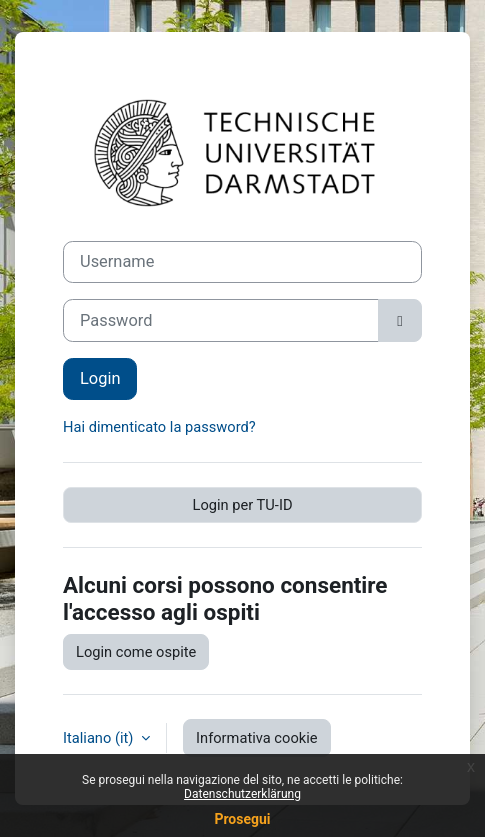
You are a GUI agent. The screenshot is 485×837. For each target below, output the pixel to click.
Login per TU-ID (243, 505)
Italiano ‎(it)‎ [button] (100, 738)
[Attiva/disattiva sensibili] (400, 320)
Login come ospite (136, 652)
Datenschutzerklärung (242, 794)
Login (100, 378)
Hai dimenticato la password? (159, 427)
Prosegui (242, 819)
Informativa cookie (256, 738)
